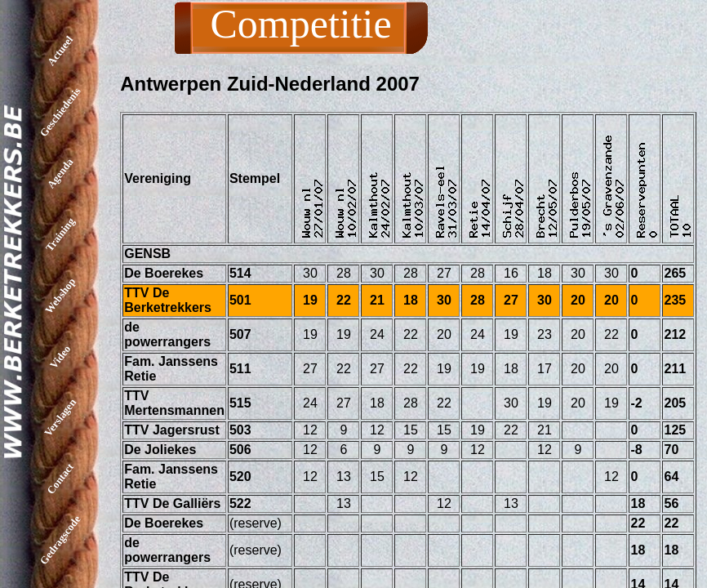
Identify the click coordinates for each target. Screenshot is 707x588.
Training (60, 234)
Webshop (60, 296)
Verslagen (60, 417)
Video (60, 356)
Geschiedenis (60, 112)
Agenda (60, 174)
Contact (60, 479)
